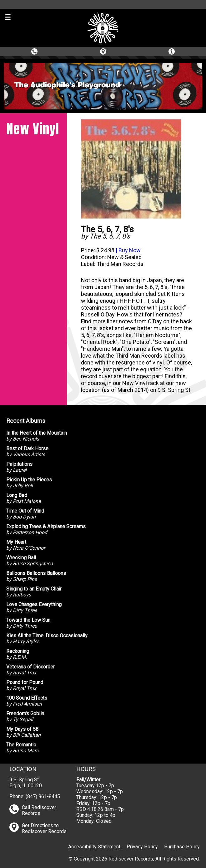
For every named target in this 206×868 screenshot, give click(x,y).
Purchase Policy (182, 847)
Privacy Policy (142, 847)
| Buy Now (128, 250)
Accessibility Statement (94, 847)
